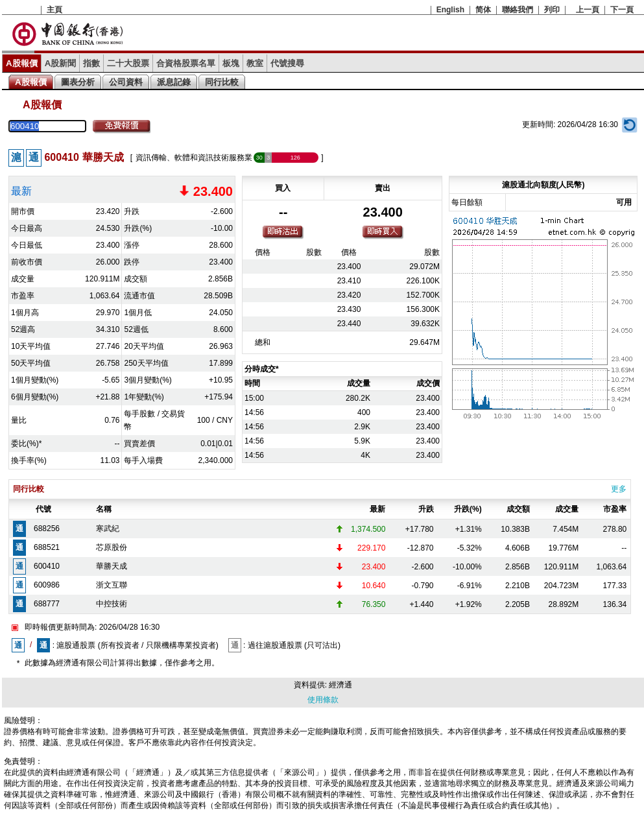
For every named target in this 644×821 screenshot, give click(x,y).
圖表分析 (78, 82)
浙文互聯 (112, 585)
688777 (47, 604)
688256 (47, 529)
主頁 (54, 10)
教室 (255, 63)
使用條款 (323, 700)
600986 (47, 585)
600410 (47, 566)
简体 (483, 10)
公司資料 (126, 82)
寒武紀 (108, 529)
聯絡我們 (518, 10)
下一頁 (622, 10)
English (450, 10)
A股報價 (22, 63)
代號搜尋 (287, 63)
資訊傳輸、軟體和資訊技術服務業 (194, 158)
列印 (552, 10)
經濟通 (340, 685)
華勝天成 (112, 566)
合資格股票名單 (186, 63)
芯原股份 (112, 547)
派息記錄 (174, 82)
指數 (91, 63)
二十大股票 (128, 63)
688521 (47, 547)
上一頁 (588, 10)
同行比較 (222, 82)
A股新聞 (61, 63)
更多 (619, 489)
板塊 (231, 63)
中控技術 (112, 604)
